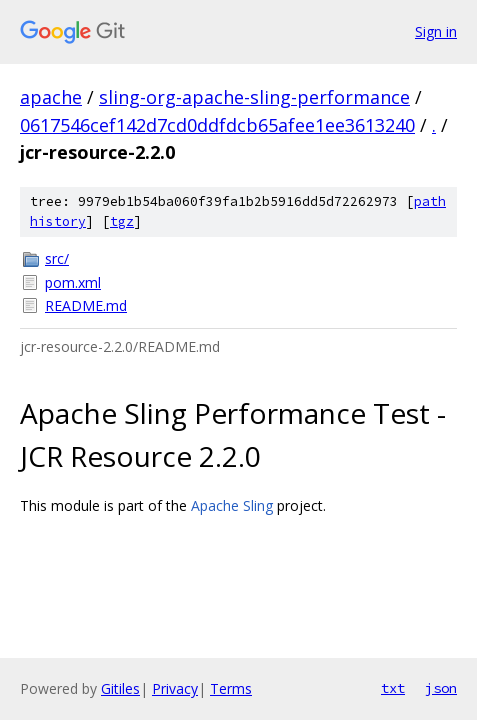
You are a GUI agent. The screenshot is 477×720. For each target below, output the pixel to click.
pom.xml (73, 282)
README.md (86, 305)
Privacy (175, 688)
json (441, 688)
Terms (231, 688)
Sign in (436, 31)
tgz (122, 221)
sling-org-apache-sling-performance (254, 97)
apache (51, 97)
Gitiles (120, 688)
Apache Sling (232, 505)
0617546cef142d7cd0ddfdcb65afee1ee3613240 (217, 125)
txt (393, 688)
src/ (57, 258)
